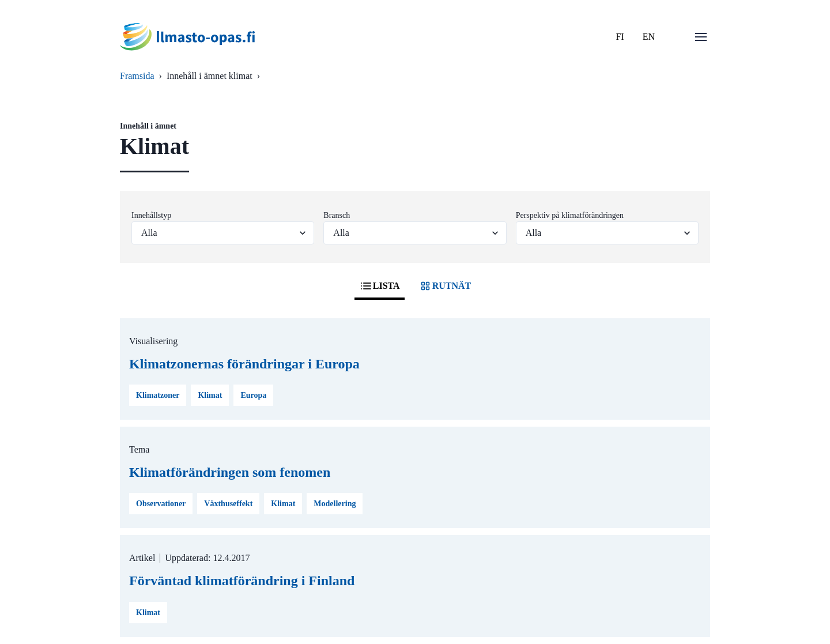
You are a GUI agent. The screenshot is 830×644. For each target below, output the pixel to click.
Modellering (335, 504)
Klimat (210, 395)
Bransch (337, 215)
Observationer (161, 504)
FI (620, 37)
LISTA (380, 286)
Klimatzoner (158, 395)
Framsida (137, 76)
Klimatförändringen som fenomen (230, 472)
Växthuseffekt (228, 504)
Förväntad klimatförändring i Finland (242, 581)
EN (649, 37)
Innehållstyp (151, 215)
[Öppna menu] (701, 37)
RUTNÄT (445, 286)
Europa (253, 395)
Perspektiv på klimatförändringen (570, 215)
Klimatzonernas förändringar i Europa (244, 364)
